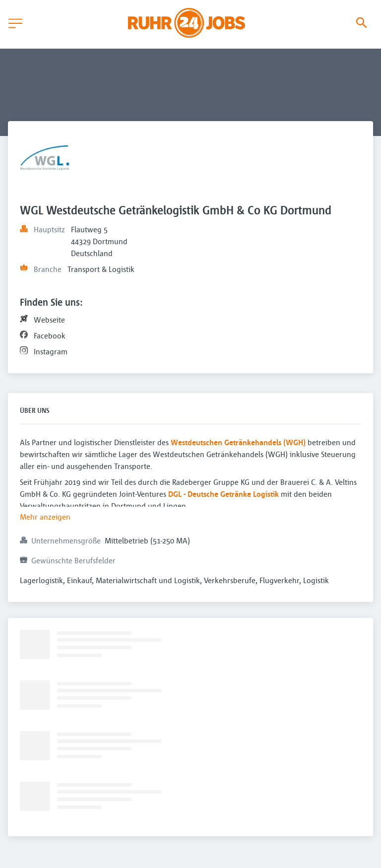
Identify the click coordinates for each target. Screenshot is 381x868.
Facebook (50, 335)
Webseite (49, 320)
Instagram (51, 351)
